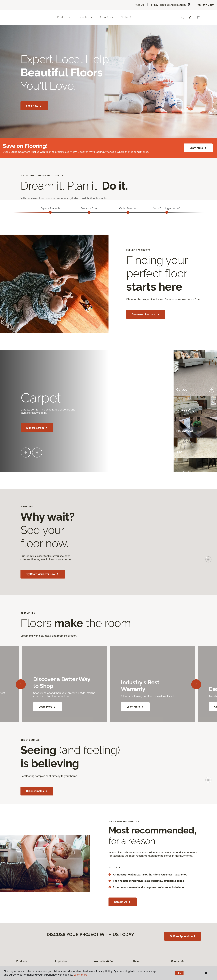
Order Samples (37, 791)
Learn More (198, 148)
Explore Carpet (37, 428)
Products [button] (81, 17)
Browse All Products (146, 314)
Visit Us (140, 5)
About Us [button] (124, 17)
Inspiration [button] (102, 17)
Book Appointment (183, 938)
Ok (179, 973)
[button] (182, 17)
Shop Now (34, 106)
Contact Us (144, 17)
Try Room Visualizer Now (43, 574)
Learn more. (81, 975)
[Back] (21, 684)
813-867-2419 (206, 5)
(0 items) (198, 17)
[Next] (196, 684)
